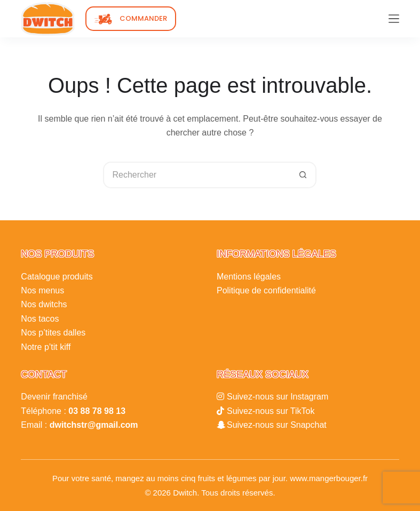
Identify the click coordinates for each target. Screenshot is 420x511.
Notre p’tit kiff (46, 347)
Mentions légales (249, 277)
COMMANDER (143, 18)
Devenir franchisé (54, 397)
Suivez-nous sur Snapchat (277, 425)
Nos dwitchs (44, 304)
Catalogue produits (57, 277)
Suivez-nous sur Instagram (278, 397)
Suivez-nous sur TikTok (271, 411)
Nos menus (42, 290)
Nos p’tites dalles (53, 333)
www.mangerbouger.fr (329, 478)
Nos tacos (40, 319)
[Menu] (394, 19)
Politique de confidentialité (266, 290)
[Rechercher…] (196, 175)
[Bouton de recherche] (303, 175)
